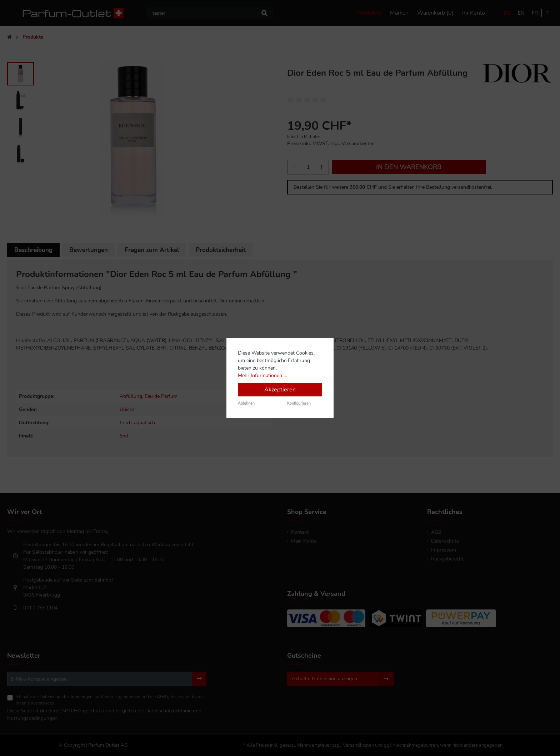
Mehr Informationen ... (262, 375)
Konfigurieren (299, 403)
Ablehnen (246, 403)
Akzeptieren (280, 390)
